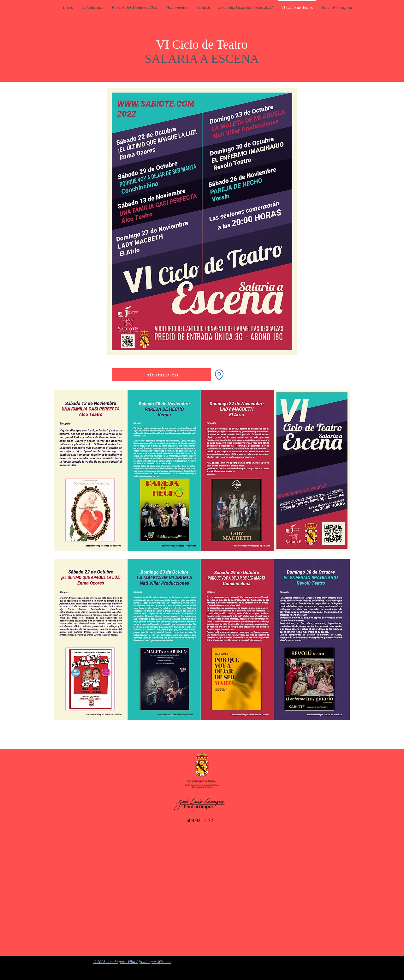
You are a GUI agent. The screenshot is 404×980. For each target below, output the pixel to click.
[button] (177, 5)
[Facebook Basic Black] (289, 962)
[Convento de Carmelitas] (219, 375)
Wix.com (164, 962)
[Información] (162, 375)
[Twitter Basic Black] (281, 962)
